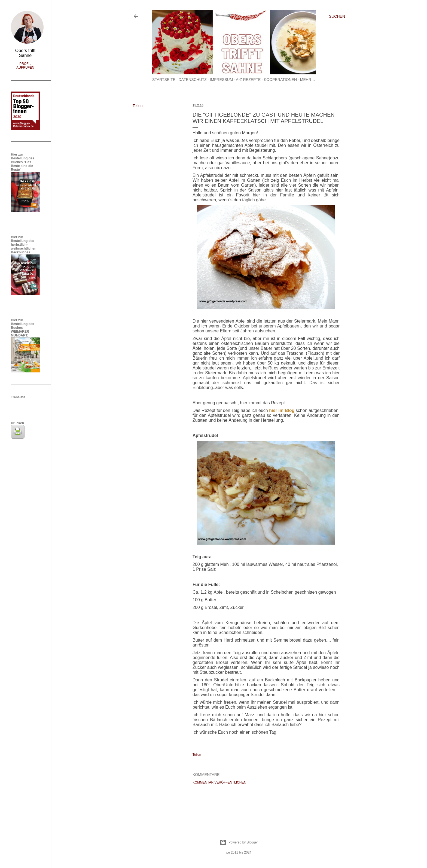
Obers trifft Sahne (25, 53)
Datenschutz (193, 80)
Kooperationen (280, 80)
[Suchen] (337, 16)
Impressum (222, 80)
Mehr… (308, 80)
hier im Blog (282, 410)
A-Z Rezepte (248, 80)
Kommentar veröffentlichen (219, 782)
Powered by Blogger (239, 842)
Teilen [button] (138, 106)
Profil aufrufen (25, 66)
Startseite (164, 80)
